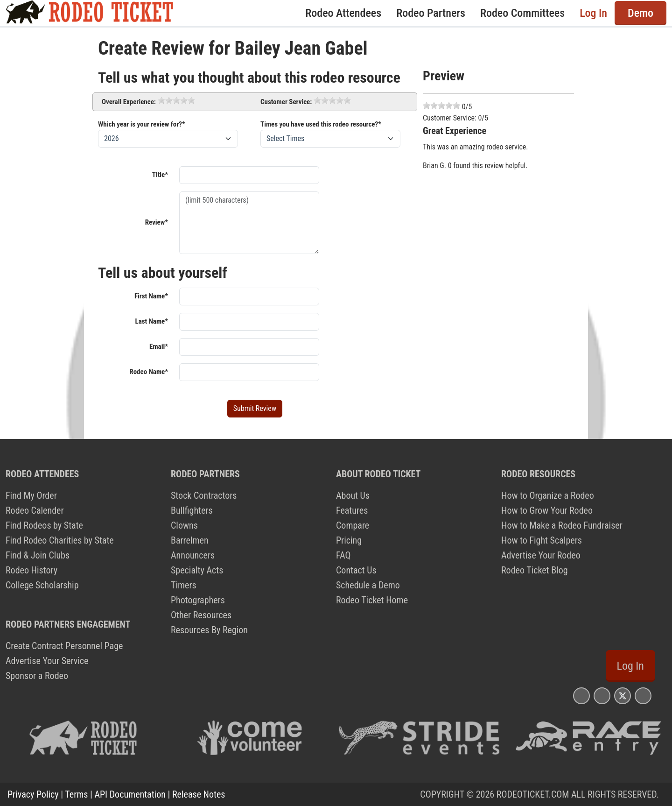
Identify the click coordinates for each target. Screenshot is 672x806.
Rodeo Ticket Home (372, 600)
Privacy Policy (33, 794)
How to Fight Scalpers (542, 540)
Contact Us (356, 570)
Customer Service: (286, 102)
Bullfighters (192, 510)
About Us (353, 495)
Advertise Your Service (47, 661)
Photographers (198, 600)
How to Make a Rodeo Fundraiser (562, 525)
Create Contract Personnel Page (64, 646)
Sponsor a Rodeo (37, 676)
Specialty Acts (197, 570)
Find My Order (31, 495)
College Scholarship (42, 585)
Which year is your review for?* (142, 124)
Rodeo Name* (149, 372)
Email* (159, 346)
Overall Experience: (129, 102)
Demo (640, 13)
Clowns (184, 525)
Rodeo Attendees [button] (343, 13)
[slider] (176, 100)
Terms (76, 794)
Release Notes (199, 794)
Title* (160, 175)
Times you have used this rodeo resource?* (321, 124)
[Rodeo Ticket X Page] (623, 696)
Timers (184, 585)
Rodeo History (31, 570)
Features (352, 510)
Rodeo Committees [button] (522, 13)
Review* (157, 222)
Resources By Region (209, 630)
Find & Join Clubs (38, 555)
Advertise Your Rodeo (541, 555)
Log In (593, 13)
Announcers (193, 555)
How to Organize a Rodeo (548, 495)
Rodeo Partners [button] (431, 13)
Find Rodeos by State (44, 525)
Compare (353, 525)
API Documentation (130, 794)
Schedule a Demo (368, 585)
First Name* (151, 296)
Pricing (349, 540)
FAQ (343, 555)
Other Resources (201, 615)
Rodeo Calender (35, 510)
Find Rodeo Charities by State (60, 540)
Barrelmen (190, 540)
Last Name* (152, 321)
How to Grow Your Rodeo (547, 510)
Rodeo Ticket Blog (535, 570)
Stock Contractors (204, 495)
